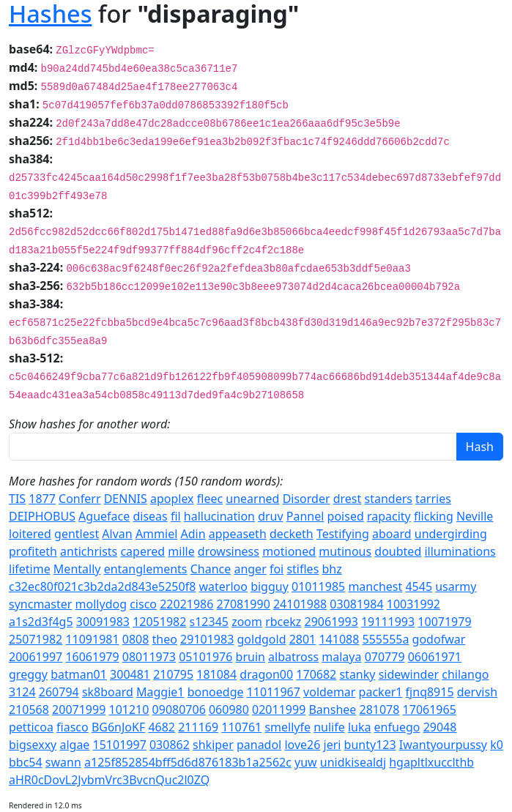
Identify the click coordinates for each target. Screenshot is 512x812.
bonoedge (216, 692)
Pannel (305, 516)
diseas (150, 516)
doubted (398, 551)
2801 (303, 639)
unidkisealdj (353, 762)
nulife (329, 727)
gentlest (77, 534)
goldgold (262, 639)
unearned (252, 499)
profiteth (33, 551)
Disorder (307, 499)
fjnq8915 (430, 692)
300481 (130, 674)
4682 (162, 727)
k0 (497, 745)
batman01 (79, 674)
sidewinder (409, 674)
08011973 (149, 657)
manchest (375, 586)
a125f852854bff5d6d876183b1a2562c (188, 762)
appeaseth (238, 534)
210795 (173, 674)
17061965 (430, 709)
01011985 (318, 586)
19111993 (388, 622)
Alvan (117, 534)
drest (348, 499)
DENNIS (126, 499)
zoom (247, 622)
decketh (292, 534)
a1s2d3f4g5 (41, 622)
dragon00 (266, 674)
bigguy (270, 586)
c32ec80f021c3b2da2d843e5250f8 (102, 586)
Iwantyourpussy (443, 745)
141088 (339, 639)
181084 (216, 674)
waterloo (223, 586)
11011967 (274, 692)
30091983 (103, 622)
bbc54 (26, 762)
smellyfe (287, 727)
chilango (465, 674)
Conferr (79, 499)
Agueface (104, 516)
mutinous (345, 551)
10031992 (413, 604)
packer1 (381, 692)
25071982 (36, 639)
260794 (59, 692)
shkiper (213, 745)
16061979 (92, 657)
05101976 (205, 657)
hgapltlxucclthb (431, 762)
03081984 (356, 604)
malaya (341, 657)
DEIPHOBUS (42, 516)
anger (250, 569)
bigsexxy (33, 745)
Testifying (343, 534)
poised (346, 516)
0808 (136, 639)
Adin (193, 534)
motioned (289, 551)
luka (360, 727)
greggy (28, 674)
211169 (198, 727)
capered (142, 551)
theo (165, 639)
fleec (210, 499)
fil (176, 516)
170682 (316, 674)
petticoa (31, 727)
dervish (477, 692)
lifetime (30, 569)
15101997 (120, 745)
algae (74, 745)
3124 (22, 692)
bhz (331, 569)
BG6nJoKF (118, 727)
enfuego (397, 727)
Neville (475, 516)
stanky (357, 674)
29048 (440, 727)
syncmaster (40, 604)
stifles (303, 569)
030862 (170, 745)
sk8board (108, 692)
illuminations (460, 551)
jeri (333, 745)
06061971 (435, 657)
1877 (42, 499)
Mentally (77, 569)
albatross (293, 657)
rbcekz (283, 622)
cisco (143, 604)
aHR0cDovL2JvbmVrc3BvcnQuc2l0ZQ (109, 780)
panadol (259, 745)
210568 (29, 709)
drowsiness (229, 551)
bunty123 (370, 745)
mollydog (101, 604)
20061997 (36, 657)
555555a (386, 639)
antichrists (89, 551)
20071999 (79, 709)
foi (277, 569)
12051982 (159, 622)
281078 (380, 709)
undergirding (451, 534)
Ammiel (156, 534)
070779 (385, 657)
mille (181, 551)
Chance (211, 569)
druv (270, 516)
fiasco (73, 727)
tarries (433, 499)
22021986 (186, 604)
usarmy (456, 586)
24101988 (300, 604)
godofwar (439, 639)
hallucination (219, 516)
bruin (251, 657)
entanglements (146, 569)
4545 (419, 586)
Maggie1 (160, 692)
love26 (302, 745)
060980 (229, 709)
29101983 (207, 639)
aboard (392, 534)
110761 (241, 727)
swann (63, 762)
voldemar (329, 692)
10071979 (444, 622)
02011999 (279, 709)
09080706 (179, 709)
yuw (306, 762)
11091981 (92, 639)
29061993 (331, 622)
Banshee (332, 709)
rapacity (389, 516)
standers (388, 499)
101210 (129, 709)
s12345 (209, 622)
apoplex (172, 499)
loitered (30, 534)
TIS (17, 499)
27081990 (244, 604)
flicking (434, 516)
